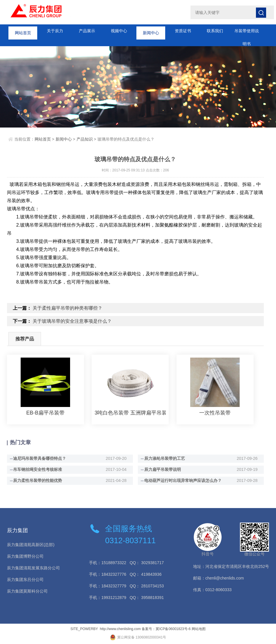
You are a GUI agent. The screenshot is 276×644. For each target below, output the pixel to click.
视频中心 (119, 31)
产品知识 (85, 139)
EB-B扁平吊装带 (45, 413)
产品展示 (87, 31)
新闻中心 (151, 31)
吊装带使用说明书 (247, 33)
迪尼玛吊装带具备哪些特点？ (40, 458)
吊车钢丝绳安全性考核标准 (38, 469)
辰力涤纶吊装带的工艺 (165, 458)
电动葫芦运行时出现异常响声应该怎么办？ (183, 480)
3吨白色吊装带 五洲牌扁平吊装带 (130, 413)
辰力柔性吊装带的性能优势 (38, 480)
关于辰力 (55, 31)
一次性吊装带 (215, 413)
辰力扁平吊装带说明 (163, 469)
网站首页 (23, 31)
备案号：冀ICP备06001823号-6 (166, 629)
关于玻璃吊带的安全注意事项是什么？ (72, 321)
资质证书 (183, 31)
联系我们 (215, 31)
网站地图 (199, 629)
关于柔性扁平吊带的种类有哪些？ (67, 308)
